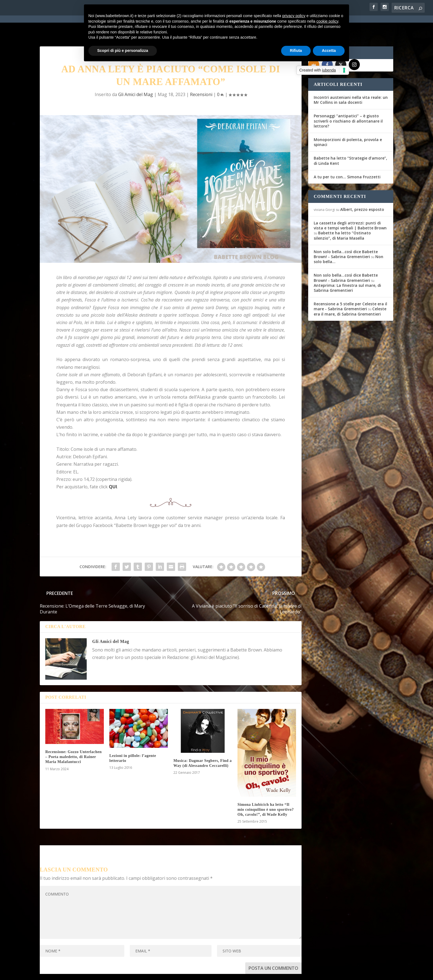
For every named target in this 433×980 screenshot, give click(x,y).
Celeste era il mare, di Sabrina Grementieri (350, 291)
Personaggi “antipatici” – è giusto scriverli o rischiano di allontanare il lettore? (348, 101)
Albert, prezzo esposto (362, 190)
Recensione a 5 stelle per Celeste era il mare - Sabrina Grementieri (350, 286)
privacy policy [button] (294, 16)
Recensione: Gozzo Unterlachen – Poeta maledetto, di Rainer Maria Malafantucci (73, 737)
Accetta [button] (329, 51)
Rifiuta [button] (296, 51)
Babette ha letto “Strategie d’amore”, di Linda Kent (350, 141)
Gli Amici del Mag (136, 75)
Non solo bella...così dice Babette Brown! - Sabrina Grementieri (346, 234)
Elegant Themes (81, 972)
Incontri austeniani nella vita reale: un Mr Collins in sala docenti (351, 80)
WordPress (137, 972)
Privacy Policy (164, 972)
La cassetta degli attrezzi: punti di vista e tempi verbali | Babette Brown (350, 206)
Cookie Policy (193, 972)
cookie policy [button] (327, 21)
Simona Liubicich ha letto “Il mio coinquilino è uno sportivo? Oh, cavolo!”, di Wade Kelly (266, 790)
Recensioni (201, 75)
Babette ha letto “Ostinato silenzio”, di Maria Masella (342, 215)
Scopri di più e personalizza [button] (123, 51)
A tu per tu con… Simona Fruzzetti (347, 157)
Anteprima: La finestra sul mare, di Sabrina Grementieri (347, 268)
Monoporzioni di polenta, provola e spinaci (348, 122)
